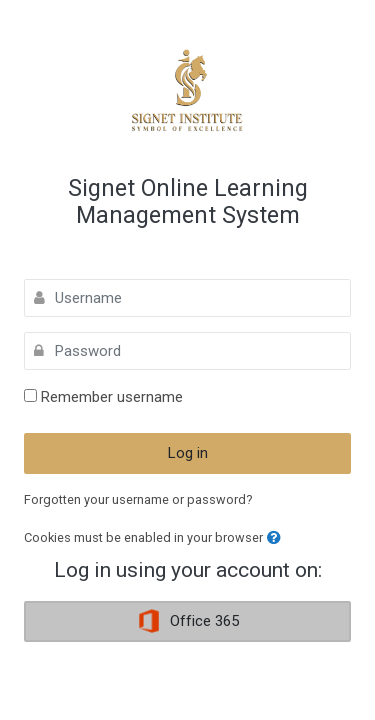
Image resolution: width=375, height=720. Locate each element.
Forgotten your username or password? (138, 499)
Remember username (112, 397)
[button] (274, 538)
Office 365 (188, 621)
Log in (188, 453)
